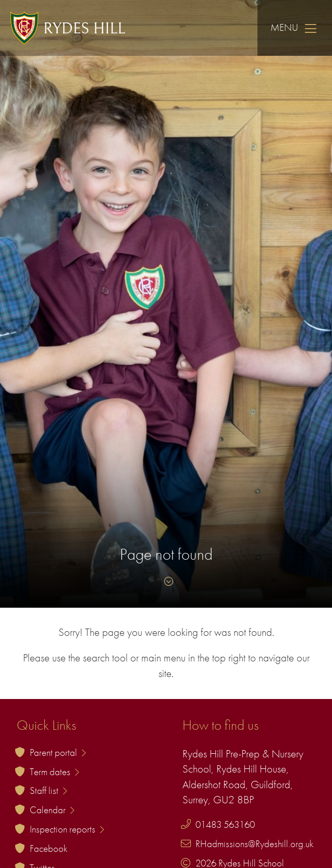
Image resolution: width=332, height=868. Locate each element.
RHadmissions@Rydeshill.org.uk (255, 844)
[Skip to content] (166, 582)
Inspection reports (67, 829)
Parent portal (58, 752)
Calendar (52, 810)
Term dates (54, 772)
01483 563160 (225, 824)
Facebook (49, 848)
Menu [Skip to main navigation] (295, 28)
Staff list (48, 791)
